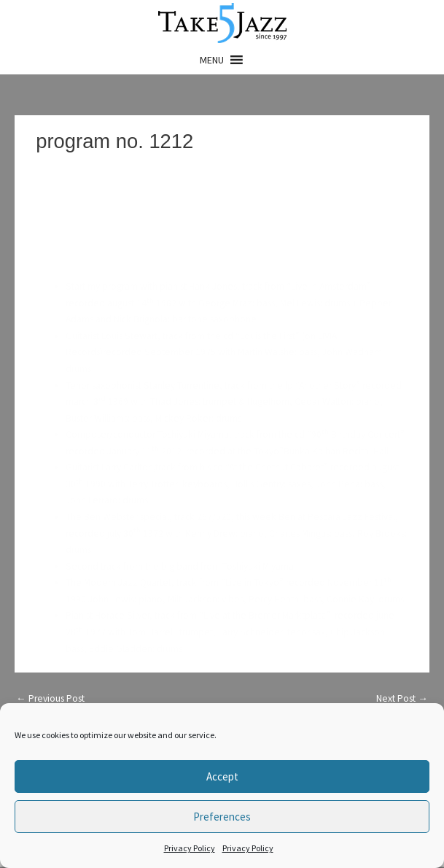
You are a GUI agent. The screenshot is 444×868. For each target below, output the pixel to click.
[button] (212, 60)
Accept (222, 776)
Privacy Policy (190, 848)
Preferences (222, 817)
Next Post (402, 698)
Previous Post (50, 698)
